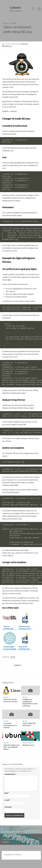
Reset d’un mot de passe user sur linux (11, 700)
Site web (8, 807)
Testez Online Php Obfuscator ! (29, 724)
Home (6, 23)
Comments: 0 (8, 46)
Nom (7, 793)
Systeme (30, 743)
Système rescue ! (28, 745)
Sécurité (13, 23)
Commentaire (10, 774)
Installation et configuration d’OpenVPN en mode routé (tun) (30, 702)
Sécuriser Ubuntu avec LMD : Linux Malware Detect (12, 747)
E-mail (7, 800)
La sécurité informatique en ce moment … (10, 725)
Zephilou (25, 44)
